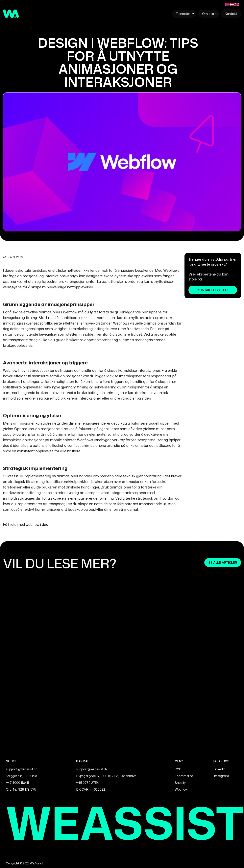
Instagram (221, 776)
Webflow (181, 789)
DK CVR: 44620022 (91, 789)
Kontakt (231, 14)
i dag (44, 524)
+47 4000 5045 (17, 783)
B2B (178, 769)
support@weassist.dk (92, 769)
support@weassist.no (22, 769)
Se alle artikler (223, 563)
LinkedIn (219, 769)
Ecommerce (184, 776)
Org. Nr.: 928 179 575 (21, 789)
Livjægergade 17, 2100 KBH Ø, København (106, 776)
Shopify (180, 783)
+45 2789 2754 (88, 783)
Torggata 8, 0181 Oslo (22, 776)
